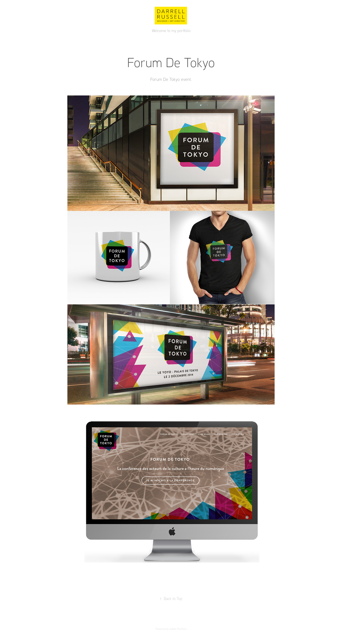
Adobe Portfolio (178, 629)
